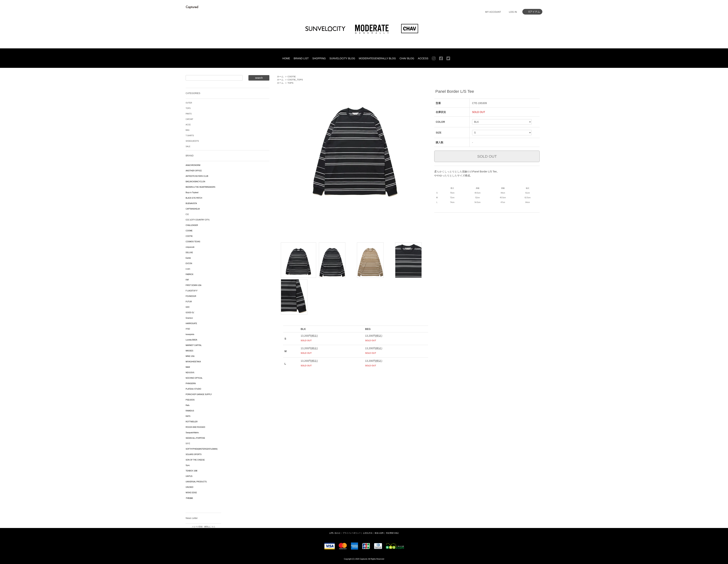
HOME (286, 58)
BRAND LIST (301, 58)
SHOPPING (319, 58)
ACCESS (423, 58)
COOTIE (292, 77)
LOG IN (513, 12)
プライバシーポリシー (352, 533)
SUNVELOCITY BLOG (342, 58)
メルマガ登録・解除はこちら (203, 527)
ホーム (280, 77)
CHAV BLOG (407, 58)
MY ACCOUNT (493, 12)
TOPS (290, 83)
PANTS (189, 114)
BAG (188, 130)
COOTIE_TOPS (295, 80)
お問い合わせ (335, 533)
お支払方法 (368, 533)
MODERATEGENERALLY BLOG (377, 58)
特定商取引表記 (392, 533)
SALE (188, 147)
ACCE (188, 125)
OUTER (189, 103)
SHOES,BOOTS (192, 141)
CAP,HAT (189, 119)
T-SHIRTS (190, 136)
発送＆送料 (379, 533)
